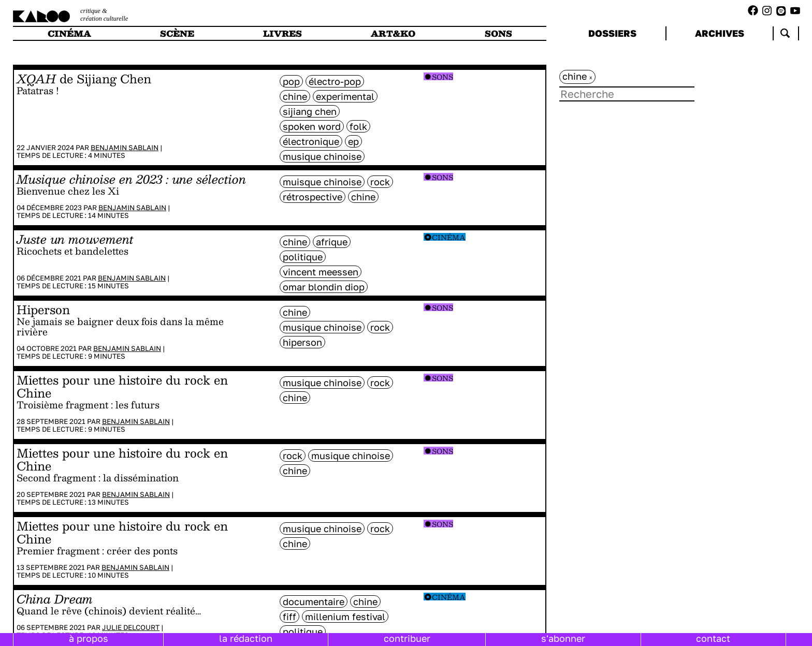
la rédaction (246, 638)
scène (177, 33)
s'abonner (563, 638)
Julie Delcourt (131, 627)
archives (720, 33)
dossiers (612, 33)
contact (713, 638)
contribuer (407, 638)
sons (498, 33)
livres (282, 33)
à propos (89, 638)
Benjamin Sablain (125, 148)
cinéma (69, 33)
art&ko (393, 33)
